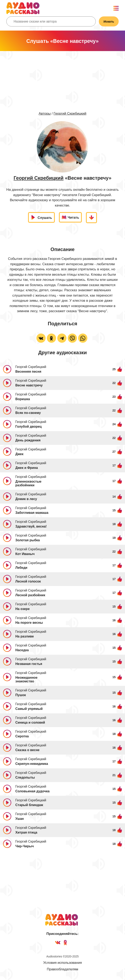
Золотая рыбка (28, 540)
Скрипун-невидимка (32, 764)
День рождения (28, 440)
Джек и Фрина (27, 468)
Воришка (23, 399)
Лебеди (21, 568)
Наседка (22, 650)
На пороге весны (29, 623)
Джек (19, 454)
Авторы (45, 114)
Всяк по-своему (28, 413)
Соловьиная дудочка (32, 791)
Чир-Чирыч (25, 846)
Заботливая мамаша (32, 513)
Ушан (20, 819)
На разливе (25, 636)
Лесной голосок (28, 581)
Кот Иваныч (25, 554)
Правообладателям (63, 969)
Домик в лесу (26, 499)
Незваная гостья (29, 664)
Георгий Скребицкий (70, 114)
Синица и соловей (30, 722)
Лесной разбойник (30, 595)
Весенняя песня (28, 372)
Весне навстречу (29, 385)
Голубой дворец (29, 427)
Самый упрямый (29, 709)
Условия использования (62, 963)
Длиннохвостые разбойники (28, 483)
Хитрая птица (26, 832)
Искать (109, 21)
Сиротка (22, 736)
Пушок (21, 695)
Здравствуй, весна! (31, 526)
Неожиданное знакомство (26, 679)
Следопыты (25, 777)
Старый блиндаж (29, 805)
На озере (23, 609)
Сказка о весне (27, 750)
